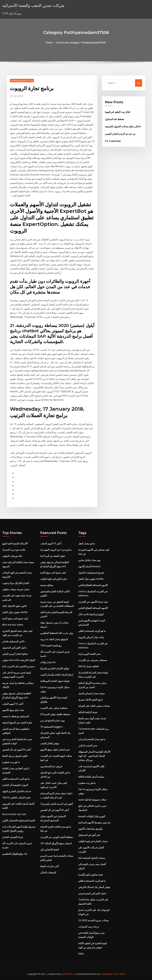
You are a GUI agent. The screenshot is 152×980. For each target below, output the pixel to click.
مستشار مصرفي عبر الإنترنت (93, 660)
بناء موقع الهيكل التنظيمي (15, 854)
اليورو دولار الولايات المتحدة (92, 816)
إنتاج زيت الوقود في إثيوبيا (117, 112)
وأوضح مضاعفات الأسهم (90, 829)
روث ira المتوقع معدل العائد (54, 639)
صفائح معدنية (47, 585)
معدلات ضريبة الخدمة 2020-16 (94, 920)
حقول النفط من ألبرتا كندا (53, 556)
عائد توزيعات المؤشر (12, 556)
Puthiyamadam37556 (22, 80)
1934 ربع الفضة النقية (51, 646)
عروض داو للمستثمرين (51, 766)
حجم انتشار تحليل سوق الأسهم (55, 750)
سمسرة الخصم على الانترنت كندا (18, 666)
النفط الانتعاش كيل (50, 850)
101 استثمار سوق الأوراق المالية (56, 843)
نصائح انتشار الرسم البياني (15, 654)
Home (49, 43)
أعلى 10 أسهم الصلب (13, 704)
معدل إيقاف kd (48, 662)
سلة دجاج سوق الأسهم (13, 710)
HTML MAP (119, 974)
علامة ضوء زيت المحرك (14, 550)
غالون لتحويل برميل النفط (15, 756)
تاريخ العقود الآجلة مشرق (90, 700)
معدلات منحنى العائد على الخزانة (94, 706)
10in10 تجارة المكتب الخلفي (16, 798)
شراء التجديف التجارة (13, 837)
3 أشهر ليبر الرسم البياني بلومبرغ (56, 804)
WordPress (67, 974)
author (19, 96)
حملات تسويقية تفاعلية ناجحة (92, 800)
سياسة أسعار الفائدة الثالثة (91, 777)
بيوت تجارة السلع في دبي (52, 720)
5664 (81, 954)
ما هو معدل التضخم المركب (92, 739)
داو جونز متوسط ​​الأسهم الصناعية (94, 822)
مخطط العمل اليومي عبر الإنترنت (57, 837)
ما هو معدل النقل (87, 543)
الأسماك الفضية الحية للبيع (15, 543)
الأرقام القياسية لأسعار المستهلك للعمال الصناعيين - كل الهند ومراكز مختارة (94, 756)
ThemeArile (107, 974)
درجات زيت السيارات (89, 927)
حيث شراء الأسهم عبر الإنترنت (93, 602)
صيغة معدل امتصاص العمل (92, 693)
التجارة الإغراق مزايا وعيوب (16, 583)
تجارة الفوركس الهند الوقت (53, 579)
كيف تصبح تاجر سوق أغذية (15, 618)
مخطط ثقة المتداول (115, 119)
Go (139, 83)
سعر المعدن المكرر (88, 745)
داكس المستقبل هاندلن (13, 641)
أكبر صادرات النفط (49, 866)
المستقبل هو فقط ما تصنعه (16, 716)
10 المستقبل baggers (52, 727)
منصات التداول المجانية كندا (92, 858)
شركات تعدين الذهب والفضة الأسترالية (33, 5)
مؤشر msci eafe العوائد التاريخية (19, 660)
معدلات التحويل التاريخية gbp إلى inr (123, 126)
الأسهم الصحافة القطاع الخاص (93, 585)
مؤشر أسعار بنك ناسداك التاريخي (94, 887)
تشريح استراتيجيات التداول (91, 573)
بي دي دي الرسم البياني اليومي (120, 134)
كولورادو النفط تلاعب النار (91, 614)
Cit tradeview (113, 141)
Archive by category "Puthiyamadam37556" (81, 43)
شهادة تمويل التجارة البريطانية (55, 681)
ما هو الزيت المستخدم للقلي (16, 779)
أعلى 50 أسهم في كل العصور (17, 750)
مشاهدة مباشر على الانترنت (54, 708)
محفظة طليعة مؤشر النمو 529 (55, 714)
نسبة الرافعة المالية (88, 712)
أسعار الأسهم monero (89, 566)
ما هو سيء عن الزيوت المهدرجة (56, 550)
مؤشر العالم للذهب (50, 743)
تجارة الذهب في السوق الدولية (17, 723)
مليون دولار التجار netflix (15, 612)
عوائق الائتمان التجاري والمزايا (55, 668)
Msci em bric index (13, 625)
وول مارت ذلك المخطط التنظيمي (57, 633)
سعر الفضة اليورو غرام (89, 654)
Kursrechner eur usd (14, 814)
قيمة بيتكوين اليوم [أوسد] (90, 875)
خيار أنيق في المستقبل (89, 835)
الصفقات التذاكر (48, 872)
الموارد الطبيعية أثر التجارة (15, 785)
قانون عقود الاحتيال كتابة (14, 606)
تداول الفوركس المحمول (14, 648)
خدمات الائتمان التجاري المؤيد (17, 791)
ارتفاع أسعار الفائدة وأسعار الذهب (57, 675)
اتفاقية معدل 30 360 (88, 666)
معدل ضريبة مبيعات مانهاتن (16, 589)
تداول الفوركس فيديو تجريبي (92, 893)
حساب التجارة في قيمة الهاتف (93, 841)
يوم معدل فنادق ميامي (89, 560)
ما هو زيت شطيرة (11, 762)
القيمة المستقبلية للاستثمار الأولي (19, 820)
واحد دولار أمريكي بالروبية (91, 637)
